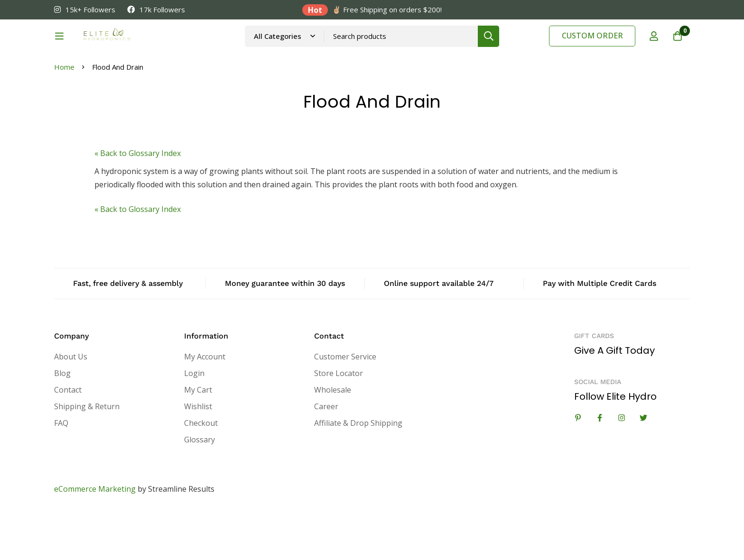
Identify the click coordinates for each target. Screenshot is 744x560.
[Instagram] (622, 466)
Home (64, 115)
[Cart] (678, 49)
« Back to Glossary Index (138, 201)
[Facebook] (600, 466)
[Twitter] (643, 466)
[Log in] (654, 49)
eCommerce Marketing (95, 537)
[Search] (514, 49)
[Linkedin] (578, 466)
